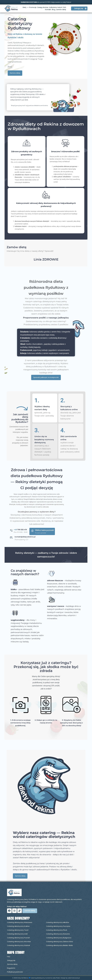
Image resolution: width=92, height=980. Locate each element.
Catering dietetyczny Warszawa (20, 922)
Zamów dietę (61, 10)
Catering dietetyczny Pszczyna (58, 926)
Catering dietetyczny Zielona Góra (59, 942)
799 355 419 (20, 530)
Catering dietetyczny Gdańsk (19, 945)
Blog (54, 10)
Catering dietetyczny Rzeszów (58, 934)
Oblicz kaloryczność (44, 530)
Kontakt (48, 10)
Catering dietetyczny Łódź (17, 934)
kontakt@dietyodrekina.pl (25, 537)
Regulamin (11, 968)
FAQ (65, 7)
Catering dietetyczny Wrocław (19, 942)
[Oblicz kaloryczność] (32, 531)
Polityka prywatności (15, 972)
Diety (26, 7)
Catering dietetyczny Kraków (18, 926)
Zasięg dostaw (43, 7)
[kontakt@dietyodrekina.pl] (11, 538)
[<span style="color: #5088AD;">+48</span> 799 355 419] (11, 530)
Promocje (33, 7)
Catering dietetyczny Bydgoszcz (59, 938)
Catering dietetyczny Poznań (18, 938)
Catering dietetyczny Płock (57, 930)
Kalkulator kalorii (56, 7)
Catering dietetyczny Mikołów (58, 922)
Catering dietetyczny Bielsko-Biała (59, 945)
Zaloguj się (11, 960)
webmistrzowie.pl (74, 978)
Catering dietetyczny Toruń (18, 930)
